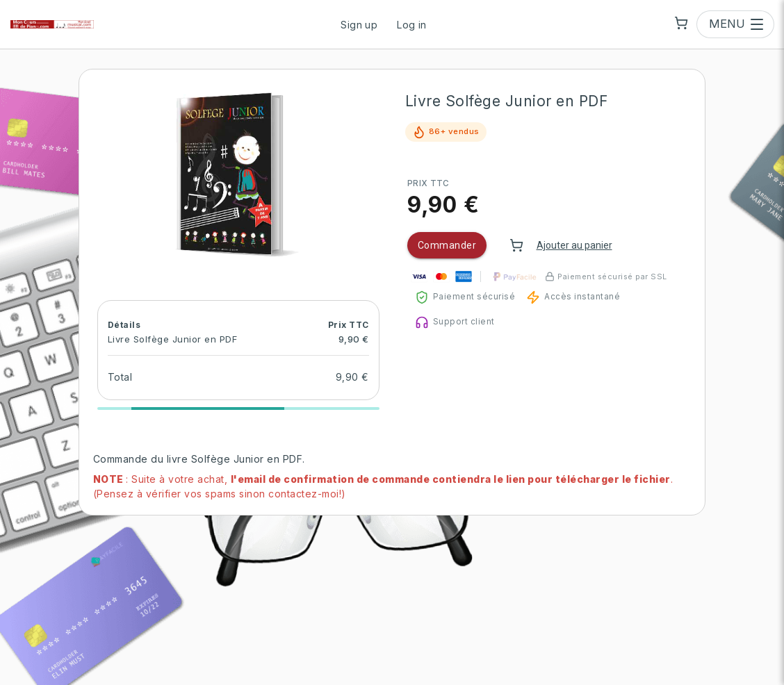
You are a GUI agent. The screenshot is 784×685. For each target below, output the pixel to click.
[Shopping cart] (681, 23)
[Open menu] (735, 24)
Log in (412, 25)
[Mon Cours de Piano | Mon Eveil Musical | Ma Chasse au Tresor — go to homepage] (52, 24)
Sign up (359, 25)
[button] (238, 174)
